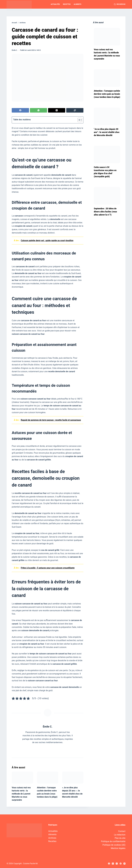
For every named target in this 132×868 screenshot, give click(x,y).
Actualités (55, 4)
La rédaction (120, 835)
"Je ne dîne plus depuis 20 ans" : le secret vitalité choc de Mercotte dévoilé (107, 132)
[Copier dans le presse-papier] (75, 110)
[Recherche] (120, 4)
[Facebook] (20, 110)
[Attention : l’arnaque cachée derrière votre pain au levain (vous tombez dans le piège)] (48, 778)
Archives (52, 838)
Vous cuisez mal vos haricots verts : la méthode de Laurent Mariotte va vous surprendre (21, 794)
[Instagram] (117, 864)
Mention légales (118, 848)
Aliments (77, 4)
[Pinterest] (121, 864)
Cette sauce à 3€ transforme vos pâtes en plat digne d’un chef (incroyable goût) (105, 172)
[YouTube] (124, 864)
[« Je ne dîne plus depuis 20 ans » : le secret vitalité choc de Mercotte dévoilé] (73, 778)
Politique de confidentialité (113, 841)
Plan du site (120, 838)
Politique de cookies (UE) (114, 845)
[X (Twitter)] (57, 110)
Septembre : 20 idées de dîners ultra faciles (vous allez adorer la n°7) (105, 212)
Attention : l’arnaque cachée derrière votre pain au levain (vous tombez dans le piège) (107, 94)
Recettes (67, 4)
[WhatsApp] (38, 110)
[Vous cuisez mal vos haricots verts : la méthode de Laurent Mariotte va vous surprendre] (22, 778)
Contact (122, 831)
